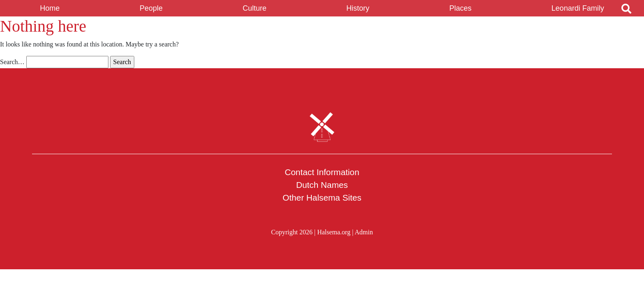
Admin (363, 232)
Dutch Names (322, 185)
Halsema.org (334, 232)
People (151, 8)
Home (50, 8)
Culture (255, 8)
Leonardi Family (578, 8)
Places (460, 8)
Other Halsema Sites (322, 198)
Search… (12, 62)
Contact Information (322, 172)
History (358, 8)
